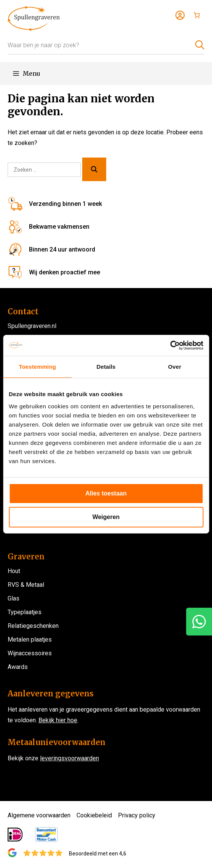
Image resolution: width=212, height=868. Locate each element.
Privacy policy (137, 815)
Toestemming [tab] (37, 367)
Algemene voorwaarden (39, 815)
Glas (14, 598)
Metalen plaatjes (30, 639)
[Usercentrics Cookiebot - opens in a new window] (170, 345)
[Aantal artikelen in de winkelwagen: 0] (197, 15)
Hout (14, 571)
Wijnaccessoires (30, 653)
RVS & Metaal (26, 585)
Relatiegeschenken (33, 626)
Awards (18, 667)
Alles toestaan (106, 493)
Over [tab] (175, 367)
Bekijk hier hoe (58, 720)
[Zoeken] (94, 169)
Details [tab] (106, 367)
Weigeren (106, 517)
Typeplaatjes (25, 612)
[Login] (180, 15)
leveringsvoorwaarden (69, 758)
